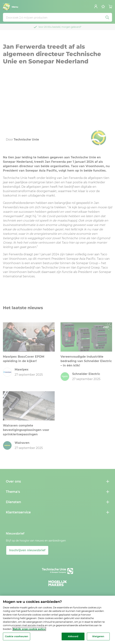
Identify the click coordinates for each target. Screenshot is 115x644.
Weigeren (98, 636)
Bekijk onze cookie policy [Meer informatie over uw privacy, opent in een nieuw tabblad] (29, 629)
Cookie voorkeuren (17, 636)
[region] (57, 620)
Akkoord (73, 636)
